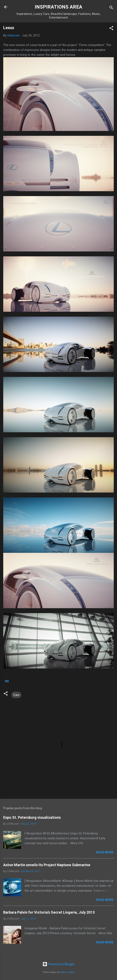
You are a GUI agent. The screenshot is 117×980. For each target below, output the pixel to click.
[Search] (111, 8)
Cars (16, 695)
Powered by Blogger (59, 964)
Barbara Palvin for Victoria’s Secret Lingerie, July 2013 (49, 912)
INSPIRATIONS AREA (58, 7)
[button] (111, 29)
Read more (105, 852)
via (7, 681)
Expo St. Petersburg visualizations (32, 817)
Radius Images (67, 972)
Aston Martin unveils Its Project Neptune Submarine (47, 865)
